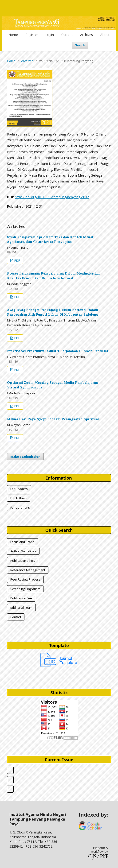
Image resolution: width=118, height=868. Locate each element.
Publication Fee (21, 598)
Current (67, 35)
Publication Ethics (23, 561)
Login (50, 35)
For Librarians (20, 508)
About (105, 35)
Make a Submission (25, 457)
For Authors (19, 498)
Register (32, 35)
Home (13, 35)
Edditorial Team (21, 608)
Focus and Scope (22, 542)
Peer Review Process (25, 579)
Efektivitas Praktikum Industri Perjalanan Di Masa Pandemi (58, 351)
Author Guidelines (23, 551)
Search (80, 45)
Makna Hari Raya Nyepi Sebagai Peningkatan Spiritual (53, 419)
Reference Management (28, 570)
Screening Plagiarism (25, 589)
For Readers (19, 489)
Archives (87, 35)
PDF (17, 260)
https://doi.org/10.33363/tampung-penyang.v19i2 (52, 197)
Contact (16, 617)
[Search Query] (50, 45)
